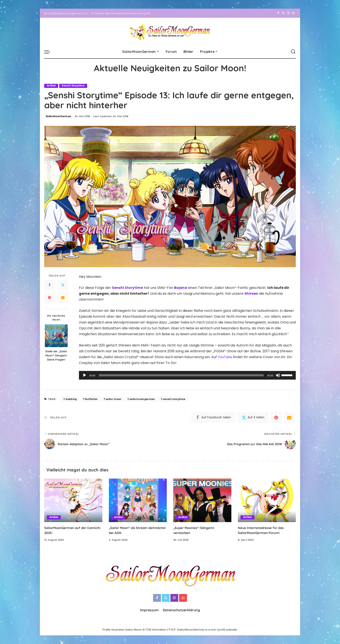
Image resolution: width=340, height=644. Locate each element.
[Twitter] (283, 13)
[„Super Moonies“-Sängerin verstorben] (202, 501)
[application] (187, 375)
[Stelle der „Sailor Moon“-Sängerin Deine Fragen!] (56, 336)
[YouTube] (293, 13)
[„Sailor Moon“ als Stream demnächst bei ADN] (138, 501)
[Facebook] (278, 13)
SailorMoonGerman (59, 116)
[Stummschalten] (278, 375)
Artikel (51, 86)
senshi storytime (174, 399)
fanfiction (91, 399)
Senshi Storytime (73, 86)
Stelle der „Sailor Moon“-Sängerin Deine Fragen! (56, 355)
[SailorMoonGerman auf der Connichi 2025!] (73, 501)
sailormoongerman (142, 399)
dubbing (71, 399)
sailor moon (114, 399)
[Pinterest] (49, 298)
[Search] (293, 52)
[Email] (63, 298)
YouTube (225, 357)
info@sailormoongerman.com (66, 13)
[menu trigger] (49, 52)
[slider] (181, 375)
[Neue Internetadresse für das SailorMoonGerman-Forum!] (267, 501)
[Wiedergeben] (85, 375)
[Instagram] (288, 13)
